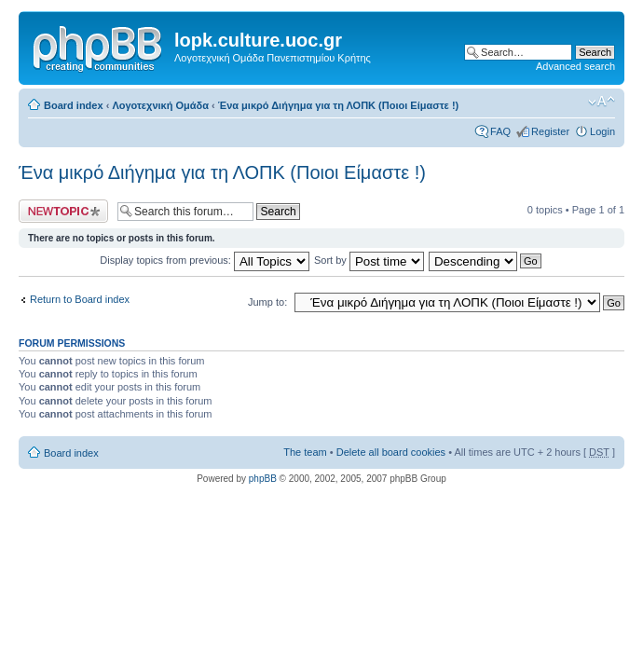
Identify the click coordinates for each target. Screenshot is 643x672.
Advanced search (575, 66)
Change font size (602, 102)
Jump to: (267, 302)
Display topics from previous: (205, 260)
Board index (74, 105)
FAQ (500, 131)
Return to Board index (80, 299)
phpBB (263, 479)
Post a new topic (63, 211)
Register (550, 131)
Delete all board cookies (391, 452)
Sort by (369, 260)
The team (305, 452)
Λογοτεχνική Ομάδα (160, 105)
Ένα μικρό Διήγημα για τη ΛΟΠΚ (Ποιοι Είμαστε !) (338, 105)
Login (602, 131)
